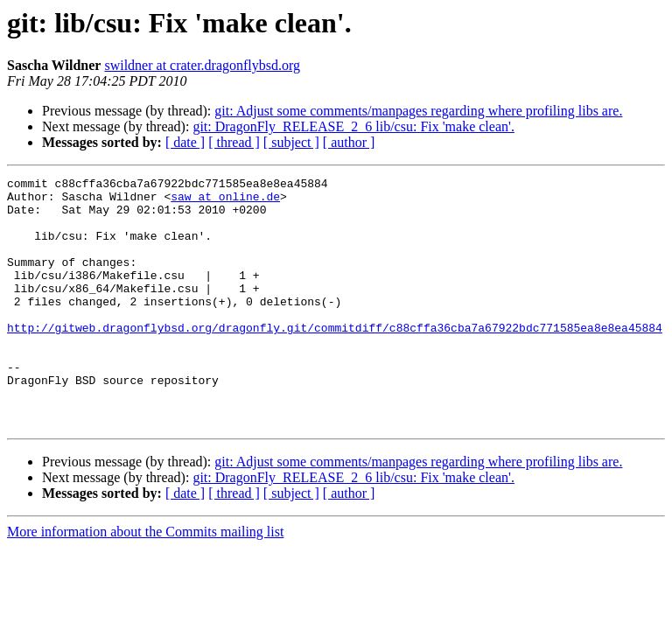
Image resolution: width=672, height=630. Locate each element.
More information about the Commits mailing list (145, 581)
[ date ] (185, 142)
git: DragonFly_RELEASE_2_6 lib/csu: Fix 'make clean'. (353, 126)
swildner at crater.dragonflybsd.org (202, 65)
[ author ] (349, 142)
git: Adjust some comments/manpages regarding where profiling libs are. (418, 111)
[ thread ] (234, 142)
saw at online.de (225, 201)
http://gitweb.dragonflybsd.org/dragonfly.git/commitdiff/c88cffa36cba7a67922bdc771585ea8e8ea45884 (335, 359)
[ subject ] (291, 142)
